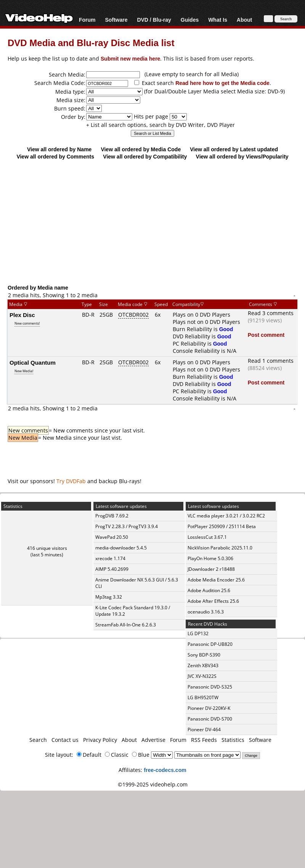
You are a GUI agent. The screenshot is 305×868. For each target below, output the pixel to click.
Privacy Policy (100, 740)
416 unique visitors (47, 548)
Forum (87, 20)
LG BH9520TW (203, 697)
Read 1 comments (271, 361)
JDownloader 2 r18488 (211, 569)
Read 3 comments (271, 313)
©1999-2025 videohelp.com (153, 784)
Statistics (233, 740)
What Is (218, 20)
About (244, 20)
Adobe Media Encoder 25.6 (216, 580)
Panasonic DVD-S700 (210, 719)
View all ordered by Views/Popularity (242, 156)
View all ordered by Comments (55, 156)
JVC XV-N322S (202, 676)
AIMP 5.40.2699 (112, 569)
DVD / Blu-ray (154, 20)
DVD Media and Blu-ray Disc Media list (91, 42)
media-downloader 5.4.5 (121, 548)
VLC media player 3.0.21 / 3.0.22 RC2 (226, 516)
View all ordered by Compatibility (145, 156)
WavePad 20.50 (112, 537)
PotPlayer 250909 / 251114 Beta (222, 526)
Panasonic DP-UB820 (210, 644)
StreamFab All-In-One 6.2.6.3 (126, 625)
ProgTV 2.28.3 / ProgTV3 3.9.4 (127, 526)
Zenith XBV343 (203, 665)
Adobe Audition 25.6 (209, 590)
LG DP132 (198, 633)
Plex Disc (22, 315)
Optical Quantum (33, 362)
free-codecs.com (165, 770)
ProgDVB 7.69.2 (112, 516)
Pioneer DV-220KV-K (209, 708)
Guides (190, 20)
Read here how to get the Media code (222, 83)
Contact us (65, 740)
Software (116, 20)
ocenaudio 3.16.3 (206, 612)
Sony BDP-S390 (204, 655)
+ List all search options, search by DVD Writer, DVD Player (161, 125)
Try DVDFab (71, 481)
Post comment (266, 335)
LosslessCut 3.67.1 (207, 537)
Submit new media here (130, 58)
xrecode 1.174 (110, 558)
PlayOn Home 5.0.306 (210, 558)
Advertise (153, 740)
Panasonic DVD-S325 (210, 687)
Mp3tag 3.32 (109, 597)
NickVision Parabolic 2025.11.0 (220, 548)
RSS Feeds (204, 740)
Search (38, 740)
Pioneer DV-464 (204, 729)
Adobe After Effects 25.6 (213, 601)
